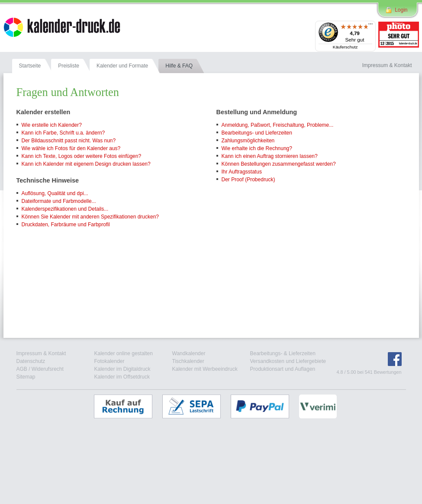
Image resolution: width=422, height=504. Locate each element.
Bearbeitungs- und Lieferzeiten (257, 133)
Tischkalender (188, 361)
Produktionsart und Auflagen (283, 369)
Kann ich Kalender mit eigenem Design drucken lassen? (86, 164)
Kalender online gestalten (124, 353)
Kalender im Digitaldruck (122, 369)
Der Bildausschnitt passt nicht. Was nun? (69, 141)
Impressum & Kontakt (41, 353)
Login (401, 10)
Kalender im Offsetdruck (122, 377)
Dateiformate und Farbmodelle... (59, 201)
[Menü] (370, 26)
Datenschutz (31, 361)
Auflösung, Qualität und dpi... (55, 193)
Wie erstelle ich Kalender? (52, 125)
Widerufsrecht (48, 369)
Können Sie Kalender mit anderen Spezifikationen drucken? (90, 217)
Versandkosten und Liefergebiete (288, 361)
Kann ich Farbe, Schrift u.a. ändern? (63, 133)
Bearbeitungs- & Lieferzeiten (283, 353)
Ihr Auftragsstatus (242, 172)
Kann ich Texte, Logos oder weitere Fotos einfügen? (82, 156)
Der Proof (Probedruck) (248, 180)
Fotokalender (110, 361)
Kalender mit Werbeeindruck (205, 369)
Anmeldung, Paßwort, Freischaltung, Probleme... (278, 125)
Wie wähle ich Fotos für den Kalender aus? (71, 148)
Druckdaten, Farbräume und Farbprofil (66, 225)
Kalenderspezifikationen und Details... (65, 209)
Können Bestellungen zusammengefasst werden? (279, 164)
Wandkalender (189, 353)
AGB (22, 369)
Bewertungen (388, 372)
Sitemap (26, 377)
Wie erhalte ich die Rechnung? (257, 148)
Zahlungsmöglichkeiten (248, 141)
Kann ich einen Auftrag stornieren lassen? (270, 156)
